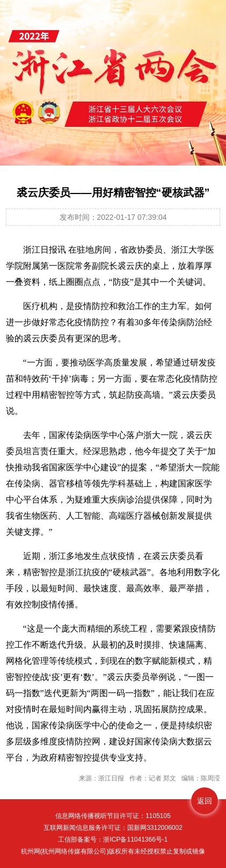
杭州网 (31, 851)
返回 (205, 801)
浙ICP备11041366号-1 (135, 840)
